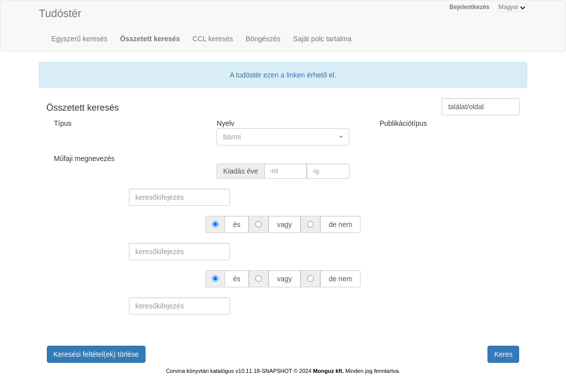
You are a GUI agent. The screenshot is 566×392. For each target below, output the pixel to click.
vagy (284, 224)
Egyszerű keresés (79, 39)
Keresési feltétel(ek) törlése (96, 354)
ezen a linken (284, 75)
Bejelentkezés (470, 7)
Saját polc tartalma (322, 39)
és (237, 224)
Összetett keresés (150, 39)
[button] (283, 137)
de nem (340, 224)
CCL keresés (213, 39)
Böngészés (263, 39)
